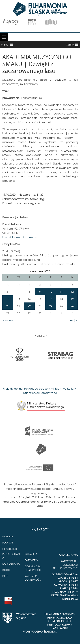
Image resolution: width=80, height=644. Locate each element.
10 (51, 292)
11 (61, 292)
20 (8, 306)
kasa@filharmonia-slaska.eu (20, 237)
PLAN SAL (8, 542)
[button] (5, 45)
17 (51, 299)
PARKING (8, 536)
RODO (6, 570)
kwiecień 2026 (40, 271)
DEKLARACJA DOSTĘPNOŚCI (33, 568)
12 (72, 292)
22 (29, 306)
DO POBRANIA (11, 564)
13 (8, 299)
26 (72, 306)
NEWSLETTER (10, 549)
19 (72, 299)
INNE (5, 576)
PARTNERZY (31, 560)
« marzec (9, 320)
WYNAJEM (31, 554)
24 (51, 306)
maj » (73, 320)
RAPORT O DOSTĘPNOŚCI (33, 578)
